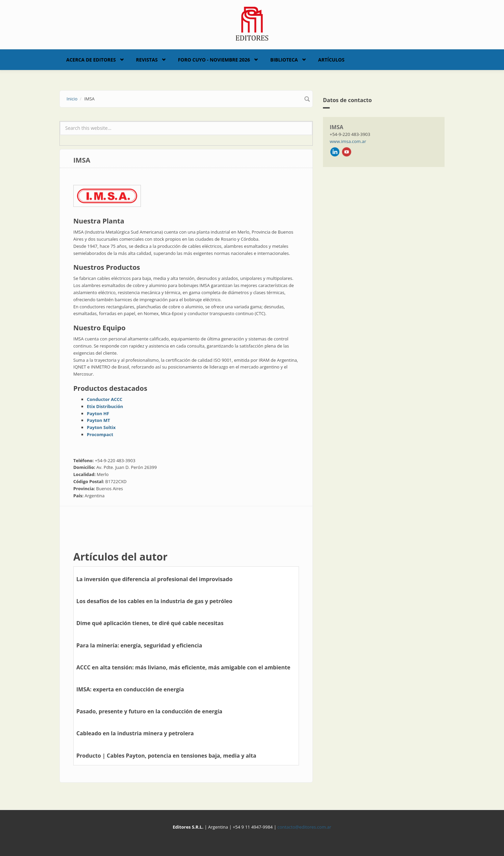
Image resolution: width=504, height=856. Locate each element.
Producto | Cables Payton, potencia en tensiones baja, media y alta (166, 756)
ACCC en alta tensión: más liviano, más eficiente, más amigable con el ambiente (183, 667)
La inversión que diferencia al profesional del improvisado (154, 579)
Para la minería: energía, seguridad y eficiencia (139, 645)
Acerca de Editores (91, 60)
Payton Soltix (101, 427)
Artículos (331, 60)
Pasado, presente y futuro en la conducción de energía (149, 711)
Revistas (147, 60)
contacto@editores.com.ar (304, 827)
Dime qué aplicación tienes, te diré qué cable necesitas (150, 623)
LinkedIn (335, 152)
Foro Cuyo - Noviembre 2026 (214, 60)
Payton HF (98, 413)
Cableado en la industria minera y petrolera (135, 733)
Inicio (72, 99)
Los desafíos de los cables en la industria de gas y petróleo (154, 601)
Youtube (347, 152)
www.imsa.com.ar (348, 141)
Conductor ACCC (105, 399)
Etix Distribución (105, 406)
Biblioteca (284, 60)
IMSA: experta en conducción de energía (130, 689)
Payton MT (98, 420)
